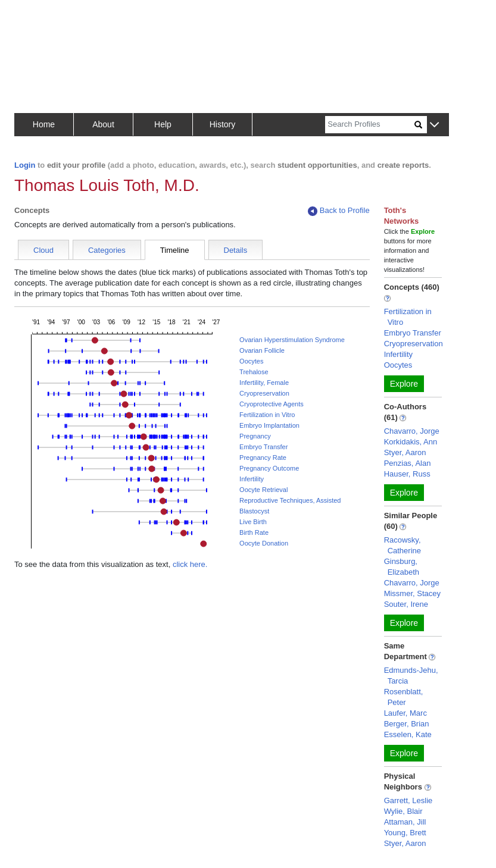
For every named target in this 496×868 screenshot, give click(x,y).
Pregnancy (255, 436)
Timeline (175, 250)
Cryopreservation (264, 393)
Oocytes (251, 361)
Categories (107, 250)
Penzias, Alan (408, 463)
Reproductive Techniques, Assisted (290, 500)
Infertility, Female (264, 383)
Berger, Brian (407, 724)
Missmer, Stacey (412, 593)
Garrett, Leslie (408, 800)
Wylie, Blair (403, 811)
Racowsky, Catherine (403, 545)
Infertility (252, 479)
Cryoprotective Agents (272, 404)
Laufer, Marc (405, 713)
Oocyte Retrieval (263, 490)
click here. (190, 564)
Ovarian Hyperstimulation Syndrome (292, 340)
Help (163, 124)
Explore (404, 384)
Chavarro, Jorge (412, 431)
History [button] (223, 124)
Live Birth (253, 522)
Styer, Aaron (405, 452)
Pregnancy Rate (263, 457)
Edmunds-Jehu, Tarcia (411, 676)
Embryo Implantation (269, 425)
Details (236, 250)
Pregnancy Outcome (269, 468)
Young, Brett (405, 833)
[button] (434, 125)
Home (44, 124)
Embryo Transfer (263, 447)
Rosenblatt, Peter (404, 697)
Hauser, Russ (407, 474)
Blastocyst (254, 511)
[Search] (370, 125)
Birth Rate (254, 532)
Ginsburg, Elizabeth (402, 567)
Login (25, 165)
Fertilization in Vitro (267, 415)
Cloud (43, 250)
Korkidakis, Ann (411, 442)
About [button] (103, 124)
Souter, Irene (406, 604)
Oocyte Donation (264, 543)
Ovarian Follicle (262, 350)
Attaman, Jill (405, 822)
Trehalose (254, 372)
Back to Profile (339, 211)
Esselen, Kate (408, 734)
